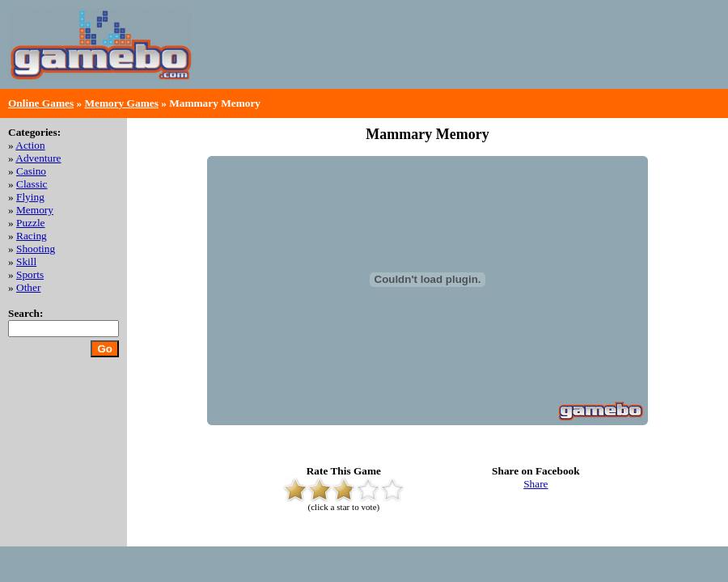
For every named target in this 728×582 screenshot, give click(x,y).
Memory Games (121, 103)
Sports (30, 274)
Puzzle (31, 223)
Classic (32, 184)
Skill (26, 261)
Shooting (36, 249)
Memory (35, 210)
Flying (30, 197)
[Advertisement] (531, 57)
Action (30, 145)
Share (535, 484)
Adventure (38, 158)
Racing (32, 236)
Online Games (41, 103)
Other (28, 287)
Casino (31, 171)
